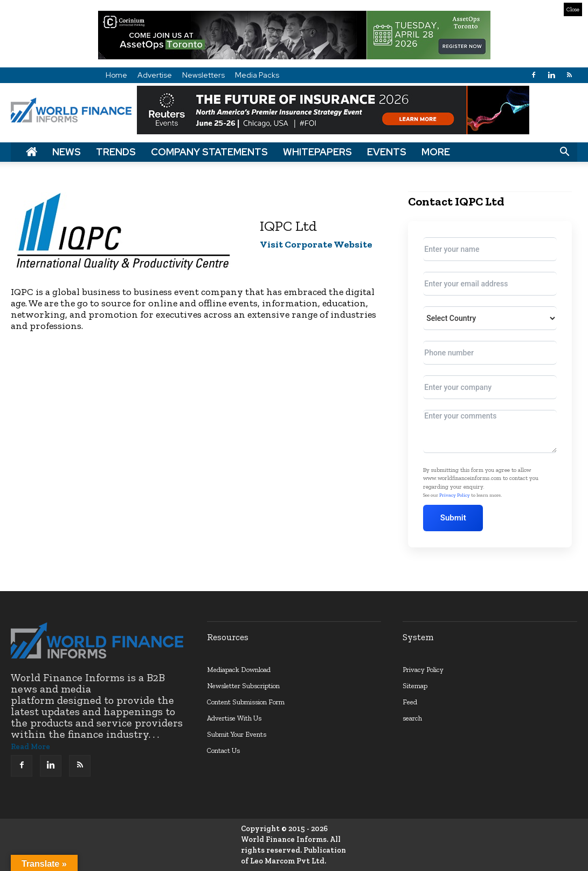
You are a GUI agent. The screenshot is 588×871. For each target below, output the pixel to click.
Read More (30, 747)
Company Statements (209, 152)
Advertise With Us (234, 718)
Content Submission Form (246, 702)
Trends (116, 152)
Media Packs (257, 75)
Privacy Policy (455, 495)
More (436, 152)
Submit (453, 518)
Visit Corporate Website (316, 244)
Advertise (155, 75)
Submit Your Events (237, 734)
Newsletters (203, 75)
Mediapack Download (239, 670)
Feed (410, 702)
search (412, 718)
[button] (564, 152)
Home (116, 75)
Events (387, 152)
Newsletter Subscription (243, 686)
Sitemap (415, 686)
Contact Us (223, 750)
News (67, 152)
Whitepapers (317, 152)
